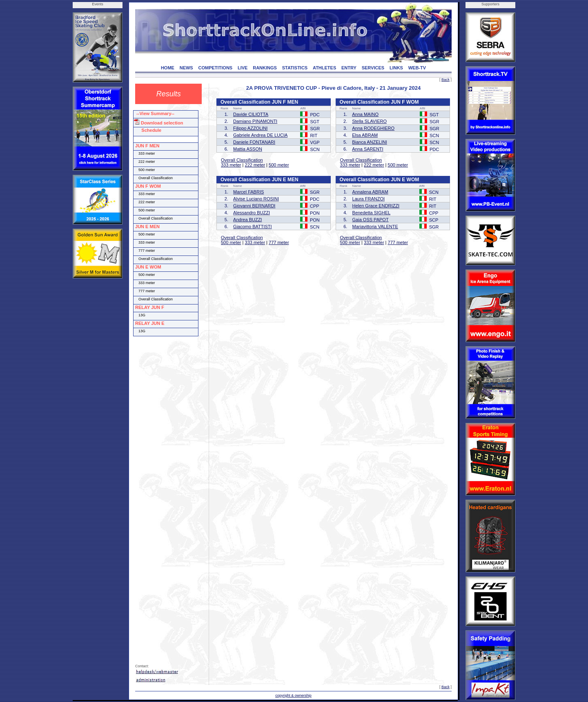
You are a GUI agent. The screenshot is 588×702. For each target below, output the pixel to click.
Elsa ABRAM (365, 135)
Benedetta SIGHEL (372, 213)
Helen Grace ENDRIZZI (376, 206)
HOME (168, 68)
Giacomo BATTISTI (253, 227)
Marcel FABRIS (248, 192)
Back (445, 80)
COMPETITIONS (215, 68)
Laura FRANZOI (369, 199)
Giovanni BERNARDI (254, 206)
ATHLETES (324, 68)
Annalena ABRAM (370, 192)
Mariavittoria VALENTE (375, 227)
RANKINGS (265, 68)
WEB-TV (417, 68)
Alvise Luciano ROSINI (256, 199)
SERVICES (373, 68)
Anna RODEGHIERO (373, 128)
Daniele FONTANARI (254, 142)
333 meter (231, 165)
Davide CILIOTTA (251, 114)
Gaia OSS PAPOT (371, 220)
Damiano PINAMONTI (255, 121)
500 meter (279, 165)
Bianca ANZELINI (370, 142)
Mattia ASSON (248, 149)
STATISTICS (295, 68)
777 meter (279, 242)
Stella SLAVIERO (369, 121)
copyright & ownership (293, 695)
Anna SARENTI (367, 149)
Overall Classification (242, 160)
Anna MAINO (365, 114)
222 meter (255, 165)
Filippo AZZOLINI (250, 128)
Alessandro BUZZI (252, 213)
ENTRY (349, 68)
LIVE (243, 68)
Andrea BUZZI (247, 220)
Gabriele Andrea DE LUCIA (260, 135)
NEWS (186, 68)
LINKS (396, 68)
